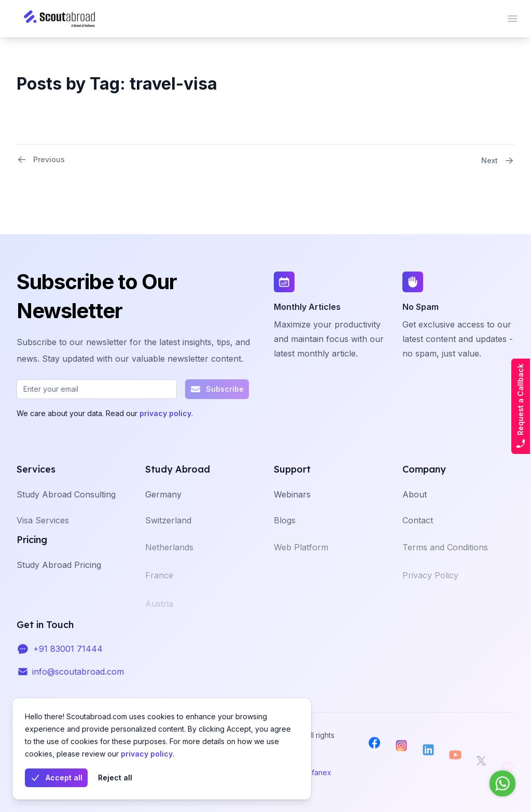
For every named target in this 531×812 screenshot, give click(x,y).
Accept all (56, 778)
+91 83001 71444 (68, 658)
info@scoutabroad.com (78, 680)
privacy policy (147, 754)
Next (498, 161)
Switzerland (168, 536)
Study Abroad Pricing (59, 578)
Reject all (115, 778)
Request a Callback (521, 406)
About (415, 507)
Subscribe (217, 389)
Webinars (292, 507)
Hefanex (317, 772)
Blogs (285, 536)
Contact (418, 536)
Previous (41, 160)
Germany (163, 507)
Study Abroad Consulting (66, 507)
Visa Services (43, 536)
